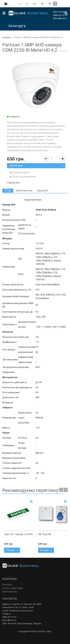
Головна (6, 37)
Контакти (7, 585)
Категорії (16, 26)
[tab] (8, 191)
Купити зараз (36, 166)
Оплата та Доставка (13, 588)
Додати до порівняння (23, 177)
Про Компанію (10, 592)
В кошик (12, 550)
